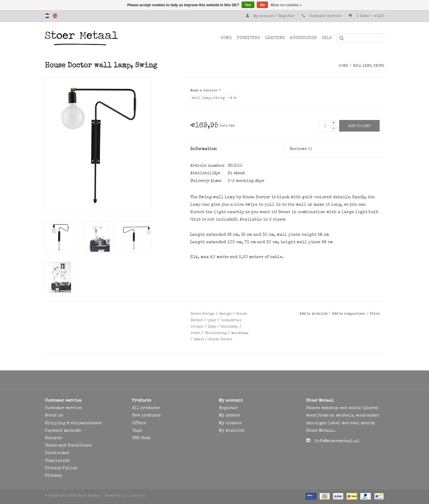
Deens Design (203, 314)
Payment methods (63, 431)
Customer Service (325, 16)
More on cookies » (286, 5)
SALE (327, 38)
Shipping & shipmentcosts (73, 423)
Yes (248, 5)
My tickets (230, 423)
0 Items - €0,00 (366, 16)
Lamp (212, 327)
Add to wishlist (314, 314)
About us (54, 416)
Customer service (63, 408)
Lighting (275, 38)
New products (146, 416)
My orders (229, 416)
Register (228, 408)
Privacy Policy (61, 468)
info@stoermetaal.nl (337, 441)
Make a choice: (205, 91)
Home (226, 38)
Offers (139, 423)
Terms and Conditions (68, 446)
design (226, 314)
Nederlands (47, 16)
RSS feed (141, 438)
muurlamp (230, 327)
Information (203, 149)
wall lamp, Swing (368, 66)
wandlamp (240, 333)
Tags (137, 431)
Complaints (57, 461)
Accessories (303, 38)
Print (375, 314)
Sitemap (54, 476)
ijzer (212, 321)
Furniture (248, 38)
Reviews (301, 149)
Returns (53, 438)
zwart (199, 340)
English (55, 16)
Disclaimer (57, 453)
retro (196, 333)
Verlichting (216, 333)
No (262, 5)
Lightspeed (136, 496)
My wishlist (232, 431)
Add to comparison (349, 314)
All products (146, 408)
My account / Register (271, 16)
